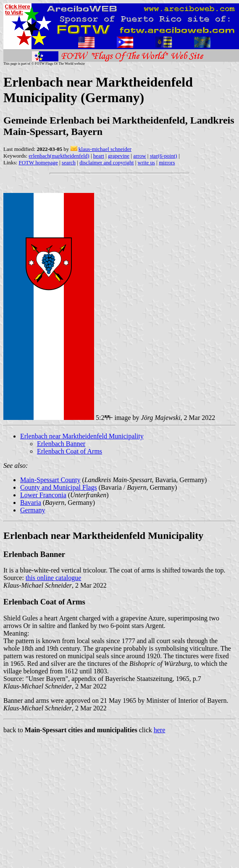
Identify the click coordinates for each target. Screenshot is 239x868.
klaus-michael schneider (105, 149)
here (160, 730)
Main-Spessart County (50, 480)
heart (99, 156)
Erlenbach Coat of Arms (70, 451)
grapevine (119, 156)
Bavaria (31, 503)
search (69, 162)
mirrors (167, 162)
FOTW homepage (38, 162)
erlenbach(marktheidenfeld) (59, 156)
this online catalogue (53, 578)
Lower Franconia (43, 495)
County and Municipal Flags (59, 487)
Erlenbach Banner (61, 444)
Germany (33, 510)
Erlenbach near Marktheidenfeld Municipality (82, 436)
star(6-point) (164, 156)
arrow (139, 156)
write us (147, 162)
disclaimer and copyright (106, 162)
